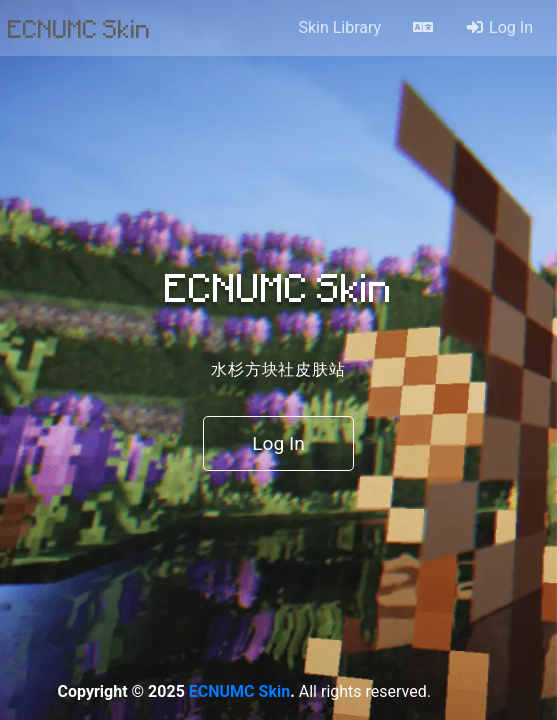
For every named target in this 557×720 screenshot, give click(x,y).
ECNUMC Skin (79, 28)
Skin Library (339, 27)
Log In (499, 27)
